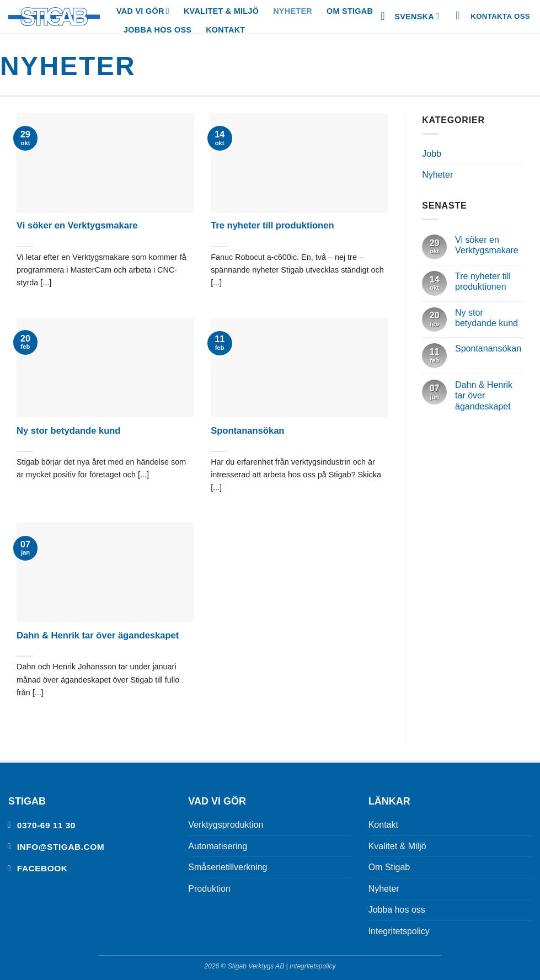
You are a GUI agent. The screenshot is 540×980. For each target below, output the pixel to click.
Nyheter (293, 11)
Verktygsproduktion (226, 825)
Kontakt (225, 30)
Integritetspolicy (399, 931)
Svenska (417, 16)
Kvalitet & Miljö (221, 11)
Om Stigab (350, 11)
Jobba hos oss (157, 30)
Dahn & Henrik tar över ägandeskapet (98, 635)
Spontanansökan (247, 431)
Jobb (432, 154)
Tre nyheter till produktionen (272, 225)
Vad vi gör (143, 11)
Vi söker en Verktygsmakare (77, 225)
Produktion (209, 889)
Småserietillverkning (228, 867)
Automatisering (218, 846)
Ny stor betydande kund (68, 431)
